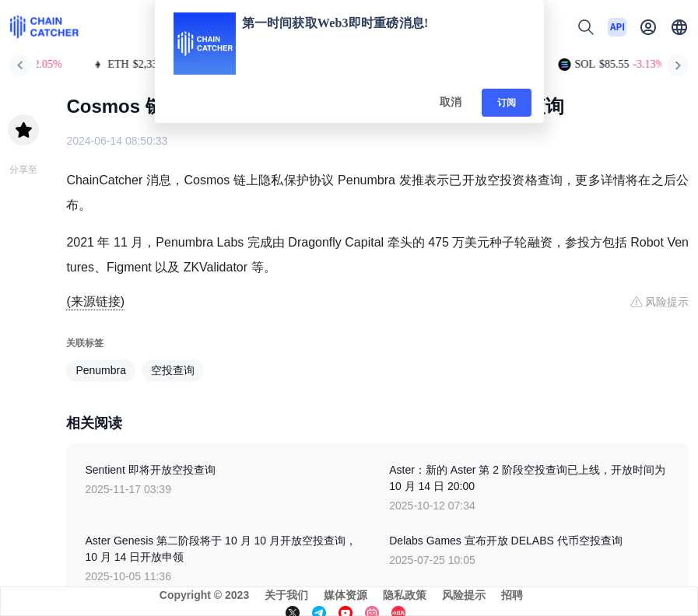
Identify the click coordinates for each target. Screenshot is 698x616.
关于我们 (286, 595)
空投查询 (173, 370)
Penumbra (101, 370)
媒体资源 (345, 595)
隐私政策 (405, 595)
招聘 (512, 595)
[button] (679, 27)
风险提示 (464, 595)
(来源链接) (95, 301)
